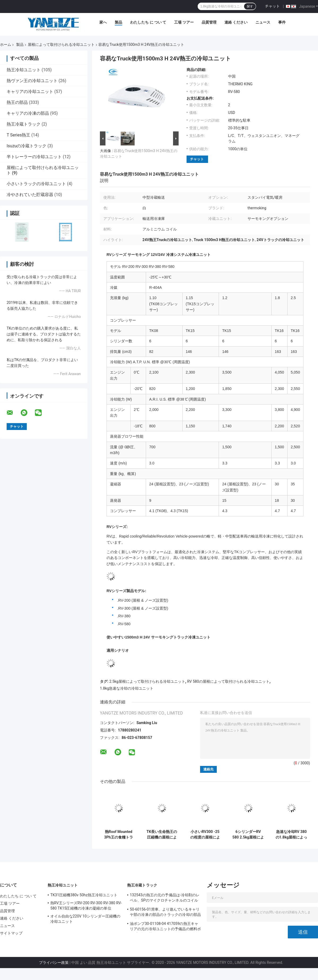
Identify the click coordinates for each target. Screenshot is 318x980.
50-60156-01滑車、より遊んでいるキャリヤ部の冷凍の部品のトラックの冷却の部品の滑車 (165, 913)
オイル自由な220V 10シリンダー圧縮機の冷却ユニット (85, 919)
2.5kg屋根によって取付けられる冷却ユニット (147, 681)
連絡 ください (236, 22)
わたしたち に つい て (148, 22)
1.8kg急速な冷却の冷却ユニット (127, 688)
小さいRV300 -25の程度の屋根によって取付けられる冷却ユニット (205, 835)
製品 (118, 22)
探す (250, 6)
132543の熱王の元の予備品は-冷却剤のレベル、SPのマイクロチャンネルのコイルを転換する (165, 898)
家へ (103, 22)
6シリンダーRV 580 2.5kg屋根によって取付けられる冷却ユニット (248, 835)
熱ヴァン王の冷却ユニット (32, 81)
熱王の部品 (17, 102)
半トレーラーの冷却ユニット (34, 157)
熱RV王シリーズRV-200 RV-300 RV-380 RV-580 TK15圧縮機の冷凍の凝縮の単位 (86, 906)
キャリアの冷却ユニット (30, 92)
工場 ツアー (184, 22)
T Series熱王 (18, 135)
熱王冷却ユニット (24, 70)
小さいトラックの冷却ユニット (36, 184)
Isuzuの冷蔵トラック (26, 146)
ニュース (263, 22)
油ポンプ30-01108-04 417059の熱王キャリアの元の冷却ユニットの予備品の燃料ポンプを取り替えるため (165, 927)
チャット (272, 6)
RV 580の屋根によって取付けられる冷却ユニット (228, 681)
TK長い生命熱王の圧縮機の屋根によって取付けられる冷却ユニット (162, 835)
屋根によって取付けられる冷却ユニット (61, 45)
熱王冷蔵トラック (24, 124)
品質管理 (209, 22)
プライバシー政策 (54, 963)
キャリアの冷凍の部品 (28, 113)
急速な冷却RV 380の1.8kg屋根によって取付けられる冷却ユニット (291, 835)
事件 (282, 22)
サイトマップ (11, 933)
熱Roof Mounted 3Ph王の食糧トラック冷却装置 (119, 835)
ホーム (6, 45)
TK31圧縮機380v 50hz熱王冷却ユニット (84, 895)
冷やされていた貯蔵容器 (30, 195)
